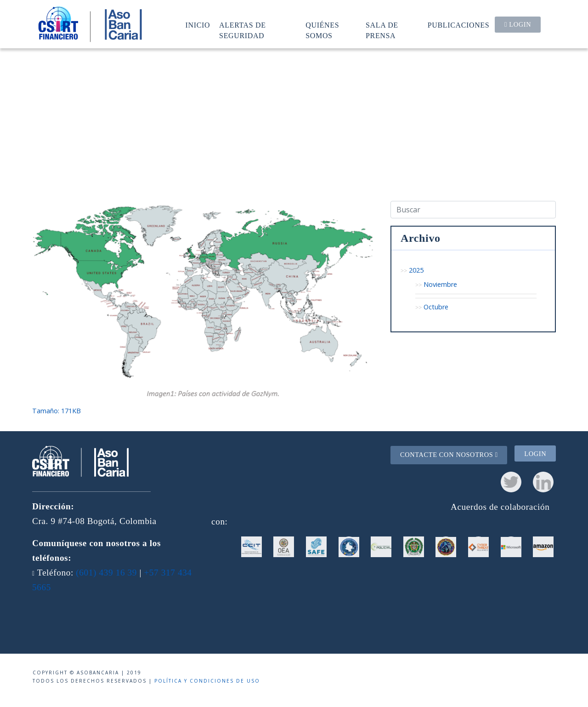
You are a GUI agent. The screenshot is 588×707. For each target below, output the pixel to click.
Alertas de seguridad (243, 30)
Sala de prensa (382, 30)
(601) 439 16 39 (106, 573)
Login (518, 24)
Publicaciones (459, 25)
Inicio (198, 25)
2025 (416, 270)
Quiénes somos (322, 30)
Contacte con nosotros (449, 455)
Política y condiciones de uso (207, 681)
